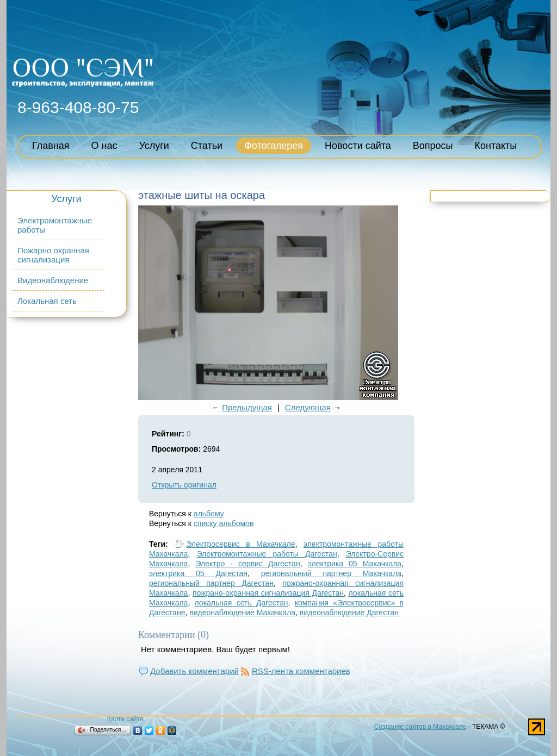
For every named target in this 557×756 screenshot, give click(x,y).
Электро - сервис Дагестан (247, 564)
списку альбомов (224, 523)
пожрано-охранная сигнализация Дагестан (268, 593)
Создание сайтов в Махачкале (420, 727)
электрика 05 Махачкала (355, 564)
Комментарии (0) (174, 635)
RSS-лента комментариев (301, 671)
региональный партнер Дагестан (211, 583)
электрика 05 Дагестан (198, 573)
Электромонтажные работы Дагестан (267, 554)
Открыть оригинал (184, 485)
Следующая (308, 407)
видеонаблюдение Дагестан (349, 613)
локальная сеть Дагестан (242, 603)
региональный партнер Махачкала (331, 573)
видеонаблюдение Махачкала (242, 613)
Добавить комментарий (194, 671)
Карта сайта (125, 719)
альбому (209, 514)
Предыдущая (247, 407)
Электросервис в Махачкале (240, 544)
